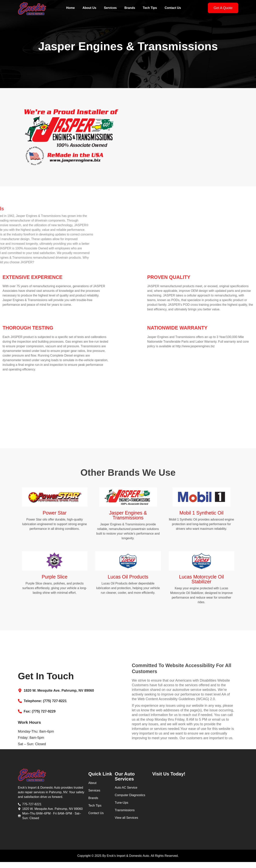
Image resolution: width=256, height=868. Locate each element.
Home (71, 8)
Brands (130, 8)
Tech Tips (150, 8)
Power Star (55, 515)
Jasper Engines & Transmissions (128, 517)
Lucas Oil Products (128, 579)
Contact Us (173, 8)
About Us (89, 8)
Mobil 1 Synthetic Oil (202, 515)
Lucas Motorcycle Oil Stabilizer (201, 581)
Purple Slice (55, 579)
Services (110, 8)
